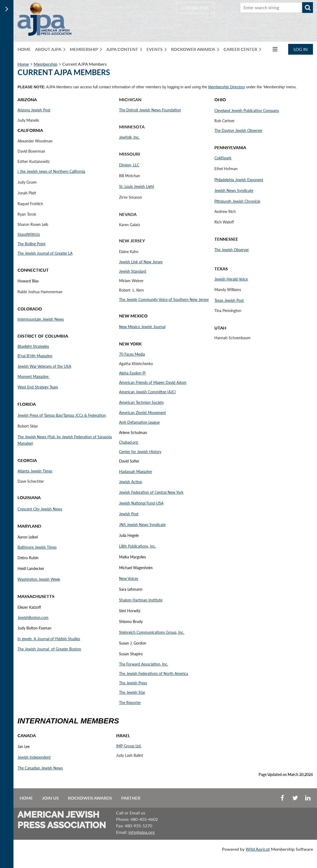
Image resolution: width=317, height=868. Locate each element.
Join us (50, 798)
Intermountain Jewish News (41, 319)
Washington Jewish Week (39, 579)
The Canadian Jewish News (40, 768)
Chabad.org (129, 442)
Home (23, 64)
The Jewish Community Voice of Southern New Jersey (164, 300)
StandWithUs (29, 234)
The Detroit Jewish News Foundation (150, 110)
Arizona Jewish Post (34, 110)
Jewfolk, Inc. (129, 137)
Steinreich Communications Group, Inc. (152, 632)
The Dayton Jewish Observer (238, 130)
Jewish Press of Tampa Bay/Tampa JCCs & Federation (62, 415)
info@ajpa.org (142, 832)
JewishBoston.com (33, 617)
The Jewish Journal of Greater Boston (49, 649)
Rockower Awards (90, 798)
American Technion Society (141, 402)
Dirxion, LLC (129, 165)
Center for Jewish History (140, 452)
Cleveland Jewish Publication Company (247, 111)
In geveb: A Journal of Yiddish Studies (49, 639)
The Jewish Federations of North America (154, 673)
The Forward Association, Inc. (144, 664)
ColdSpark (223, 158)
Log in (301, 49)
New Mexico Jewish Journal (142, 327)
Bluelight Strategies (33, 346)
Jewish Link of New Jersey (141, 262)
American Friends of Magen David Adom (153, 382)
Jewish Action (131, 482)
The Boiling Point (32, 244)
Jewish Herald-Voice (231, 279)
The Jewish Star (132, 692)
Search (308, 8)
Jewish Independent (34, 757)
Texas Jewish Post (229, 300)
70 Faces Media (132, 354)
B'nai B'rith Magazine (35, 356)
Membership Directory (227, 87)
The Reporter (130, 703)
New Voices (129, 578)
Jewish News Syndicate (234, 190)
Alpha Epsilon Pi (132, 373)
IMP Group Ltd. (129, 746)
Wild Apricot (258, 849)
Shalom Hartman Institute (141, 600)
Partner (131, 798)
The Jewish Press (133, 683)
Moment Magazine (34, 377)
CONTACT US (195, 8)
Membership (46, 64)
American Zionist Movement (142, 413)
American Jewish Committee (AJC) (147, 392)
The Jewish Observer (232, 250)
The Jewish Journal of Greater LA (45, 253)
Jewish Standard (133, 271)
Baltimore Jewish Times (37, 547)
